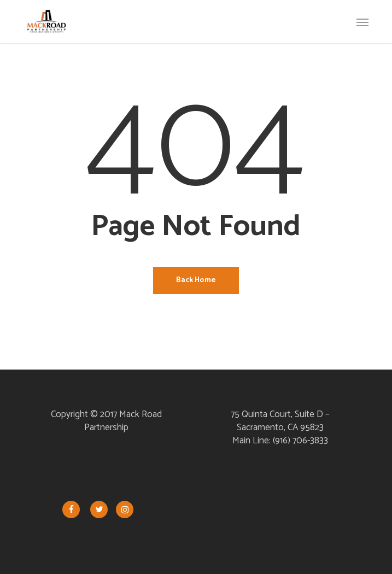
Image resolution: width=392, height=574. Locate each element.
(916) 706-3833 (300, 441)
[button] (362, 22)
